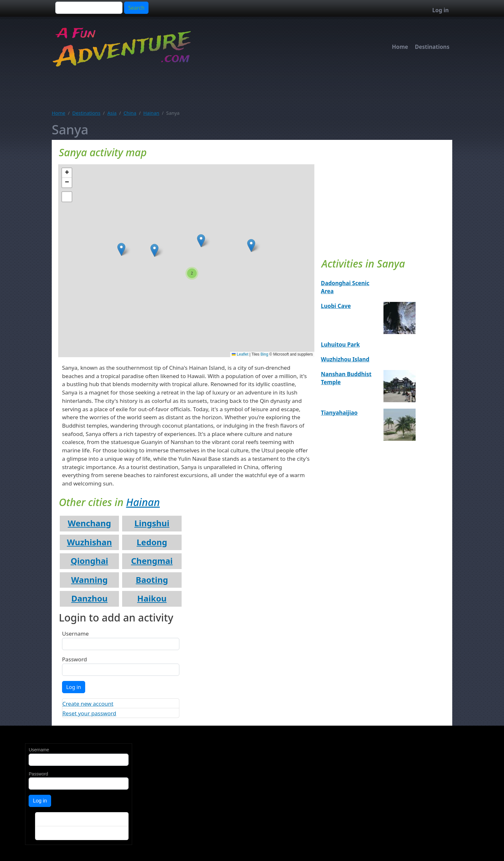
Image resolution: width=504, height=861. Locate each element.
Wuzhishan (89, 542)
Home (400, 47)
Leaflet (240, 354)
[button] (251, 245)
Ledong (152, 542)
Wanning (89, 580)
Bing (264, 354)
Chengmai (152, 561)
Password (74, 659)
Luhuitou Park (340, 344)
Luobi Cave (336, 306)
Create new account (88, 704)
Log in (441, 10)
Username (75, 634)
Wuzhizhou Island (345, 359)
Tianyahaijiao (339, 413)
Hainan (151, 113)
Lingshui (152, 523)
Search (136, 8)
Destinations (432, 47)
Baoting (152, 580)
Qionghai (90, 561)
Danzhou (90, 598)
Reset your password (89, 713)
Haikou (152, 598)
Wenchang (90, 523)
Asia (112, 113)
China (130, 113)
